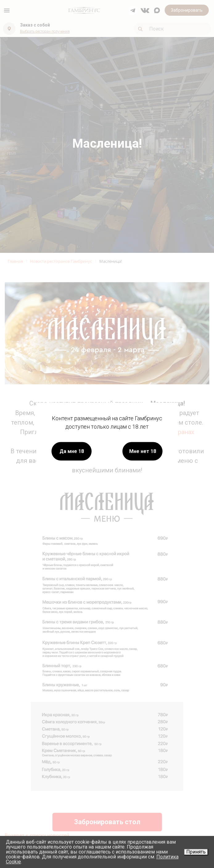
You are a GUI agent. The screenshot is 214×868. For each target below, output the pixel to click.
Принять (196, 852)
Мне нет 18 (143, 451)
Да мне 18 (72, 451)
